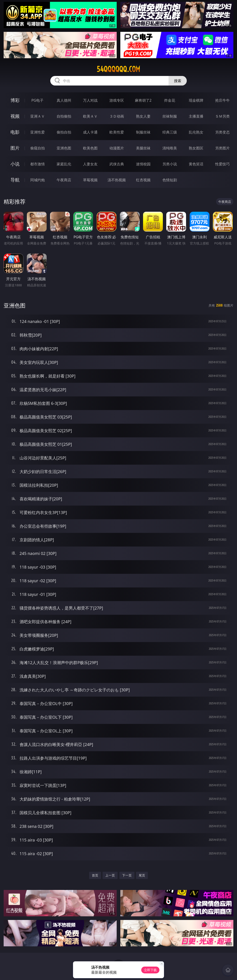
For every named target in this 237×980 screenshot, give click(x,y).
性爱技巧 (222, 164)
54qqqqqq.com (118, 69)
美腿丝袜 (143, 148)
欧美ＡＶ (90, 116)
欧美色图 (90, 148)
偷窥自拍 (38, 148)
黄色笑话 (196, 164)
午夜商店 (64, 180)
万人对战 (90, 100)
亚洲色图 (64, 148)
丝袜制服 (170, 116)
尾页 (142, 875)
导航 (15, 180)
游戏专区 (117, 100)
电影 (15, 132)
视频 (15, 116)
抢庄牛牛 (222, 100)
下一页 (127, 875)
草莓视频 (90, 180)
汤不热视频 (117, 180)
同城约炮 (38, 180)
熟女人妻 (143, 116)
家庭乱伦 (64, 164)
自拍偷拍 (64, 116)
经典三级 (170, 132)
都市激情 (38, 164)
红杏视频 (143, 180)
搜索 (178, 81)
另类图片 (222, 148)
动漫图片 (117, 148)
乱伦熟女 (196, 132)
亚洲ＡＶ (38, 116)
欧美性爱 (117, 132)
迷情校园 (143, 164)
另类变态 (222, 132)
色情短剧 (170, 180)
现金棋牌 (196, 100)
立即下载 (150, 970)
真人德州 (64, 100)
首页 (95, 875)
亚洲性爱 (38, 132)
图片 (15, 148)
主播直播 (196, 116)
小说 (15, 164)
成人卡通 (90, 132)
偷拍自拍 (64, 132)
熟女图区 (196, 148)
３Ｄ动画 (117, 116)
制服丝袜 (143, 132)
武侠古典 (117, 164)
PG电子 (37, 100)
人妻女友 (90, 164)
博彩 (15, 100)
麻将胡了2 (143, 100)
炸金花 (170, 100)
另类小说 (170, 164)
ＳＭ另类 (222, 116)
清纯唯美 (170, 148)
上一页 (110, 875)
